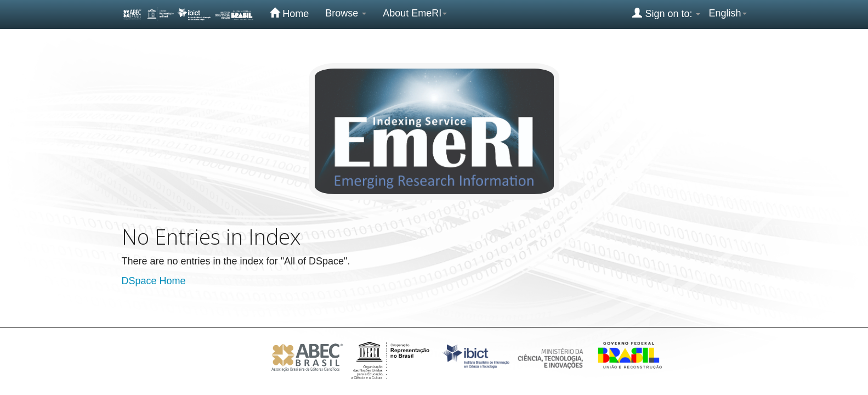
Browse (346, 13)
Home (289, 13)
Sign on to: (666, 13)
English (727, 13)
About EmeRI (415, 13)
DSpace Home (154, 281)
